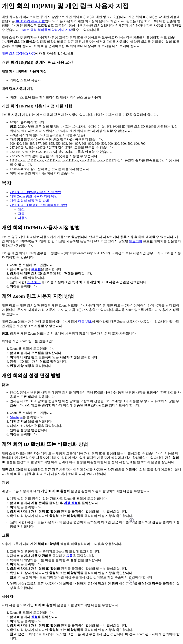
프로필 (36, 269)
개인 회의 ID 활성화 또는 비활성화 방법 (38, 205)
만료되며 (136, 241)
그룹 (21, 214)
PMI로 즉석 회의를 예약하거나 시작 (46, 30)
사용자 (23, 218)
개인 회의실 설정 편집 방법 (29, 201)
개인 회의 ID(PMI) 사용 (18, 54)
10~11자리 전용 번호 (30, 21)
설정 (34, 617)
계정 (21, 209)
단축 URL (85, 322)
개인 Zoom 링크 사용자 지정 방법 (34, 196)
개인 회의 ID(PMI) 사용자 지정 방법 (36, 192)
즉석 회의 (34, 282)
